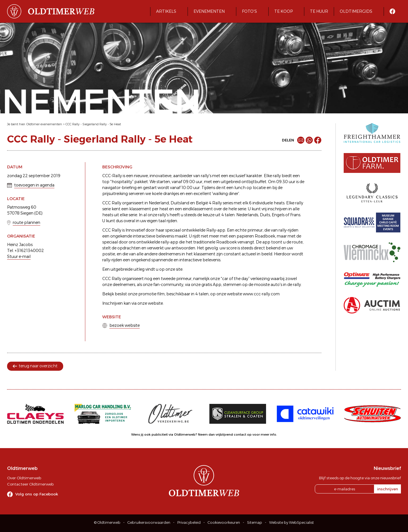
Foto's (249, 11)
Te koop (283, 11)
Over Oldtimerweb (24, 478)
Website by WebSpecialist (292, 523)
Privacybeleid (189, 523)
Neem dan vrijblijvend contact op (225, 434)
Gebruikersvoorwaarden (149, 523)
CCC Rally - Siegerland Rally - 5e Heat (93, 124)
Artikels (166, 11)
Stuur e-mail (19, 257)
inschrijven (388, 489)
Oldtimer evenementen (44, 124)
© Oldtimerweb (107, 523)
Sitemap (255, 523)
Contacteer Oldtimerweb (30, 484)
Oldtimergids (356, 11)
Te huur (319, 11)
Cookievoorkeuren (224, 523)
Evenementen (209, 11)
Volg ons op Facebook (37, 494)
